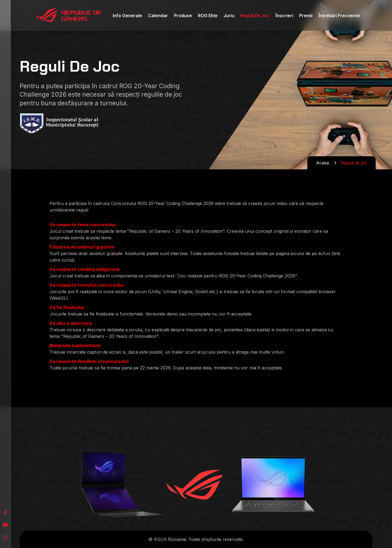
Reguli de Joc (255, 16)
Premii (306, 16)
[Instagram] (5, 537)
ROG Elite (208, 16)
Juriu (229, 16)
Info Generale (127, 16)
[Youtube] (5, 512)
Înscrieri (284, 16)
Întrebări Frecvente (339, 16)
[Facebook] (5, 525)
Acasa (322, 163)
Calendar (158, 16)
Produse (183, 16)
